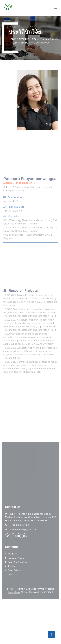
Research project (16, 558)
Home (12, 39)
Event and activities (17, 562)
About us (12, 554)
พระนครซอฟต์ (46, 592)
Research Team (29, 39)
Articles (11, 566)
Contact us (13, 574)
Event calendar (15, 570)
